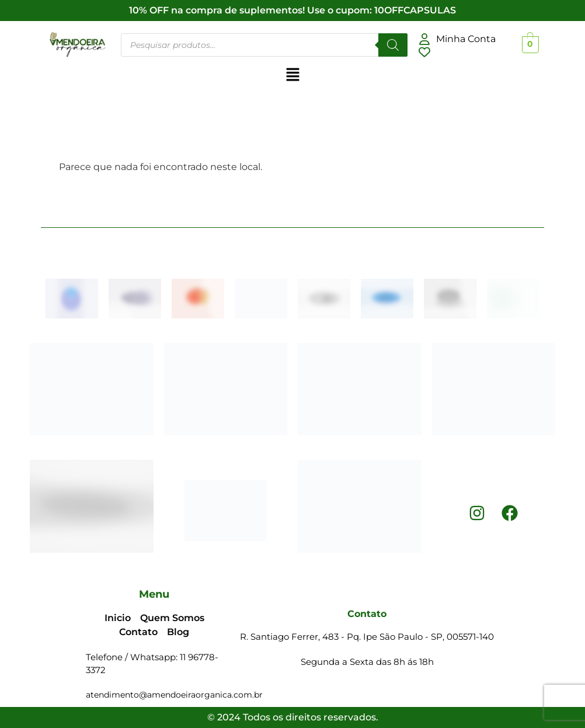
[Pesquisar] (393, 45)
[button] (292, 75)
